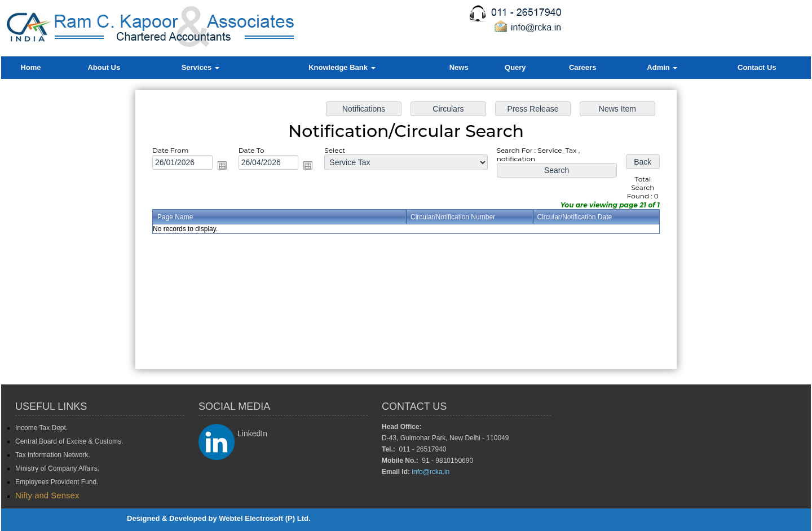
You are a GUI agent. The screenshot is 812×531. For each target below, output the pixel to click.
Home (30, 67)
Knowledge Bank (342, 67)
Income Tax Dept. (41, 428)
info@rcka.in (431, 472)
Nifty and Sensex (47, 495)
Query (515, 67)
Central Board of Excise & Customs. (69, 441)
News (459, 67)
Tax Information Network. (53, 455)
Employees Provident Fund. (57, 482)
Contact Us (757, 67)
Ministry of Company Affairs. (57, 468)
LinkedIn (252, 433)
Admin (662, 67)
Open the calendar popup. (224, 166)
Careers (582, 67)
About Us (104, 67)
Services (200, 67)
